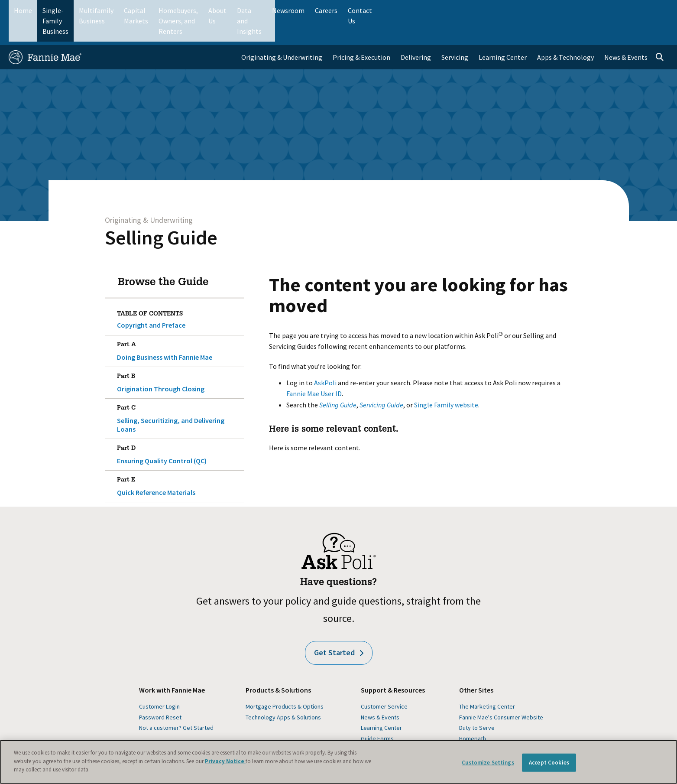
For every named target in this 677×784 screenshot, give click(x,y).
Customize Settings (488, 763)
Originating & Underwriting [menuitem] (282, 33)
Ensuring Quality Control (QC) (179, 429)
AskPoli (325, 358)
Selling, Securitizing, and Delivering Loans (179, 393)
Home (23, 10)
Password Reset (160, 693)
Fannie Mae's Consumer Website (501, 693)
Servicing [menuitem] (455, 33)
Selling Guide (161, 213)
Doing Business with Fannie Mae (179, 325)
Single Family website (446, 381)
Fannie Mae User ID (314, 369)
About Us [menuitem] (466, 10)
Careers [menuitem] (607, 10)
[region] (338, 762)
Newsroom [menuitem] (569, 10)
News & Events (380, 693)
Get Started (339, 629)
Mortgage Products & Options (285, 683)
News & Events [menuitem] (626, 33)
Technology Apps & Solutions (283, 693)
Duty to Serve (477, 704)
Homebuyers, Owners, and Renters (302, 10)
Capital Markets (217, 10)
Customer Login (159, 683)
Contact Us (645, 10)
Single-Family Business (76, 10)
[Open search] (660, 33)
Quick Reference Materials (179, 460)
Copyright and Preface (151, 301)
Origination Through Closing (179, 357)
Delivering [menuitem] (416, 33)
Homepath (473, 714)
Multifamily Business (152, 10)
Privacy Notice (225, 761)
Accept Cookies (549, 763)
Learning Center (381, 704)
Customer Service (384, 683)
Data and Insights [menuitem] (516, 10)
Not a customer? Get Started (176, 704)
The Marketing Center (487, 683)
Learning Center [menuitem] (503, 33)
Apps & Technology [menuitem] (565, 33)
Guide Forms (377, 714)
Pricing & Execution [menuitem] (361, 33)
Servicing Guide (381, 381)
